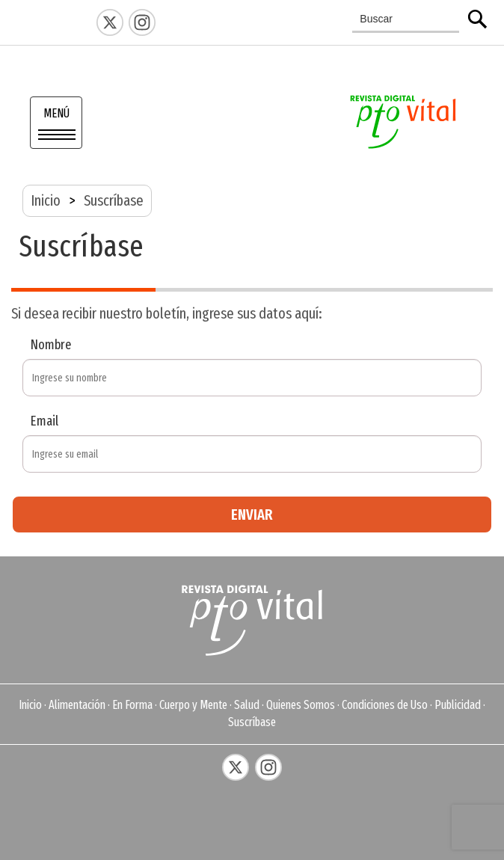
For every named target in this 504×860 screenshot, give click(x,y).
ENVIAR (252, 515)
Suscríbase (252, 722)
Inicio (46, 200)
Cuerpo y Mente (193, 705)
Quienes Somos (301, 705)
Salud (247, 705)
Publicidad (458, 705)
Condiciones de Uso (385, 705)
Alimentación (77, 705)
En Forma (132, 705)
